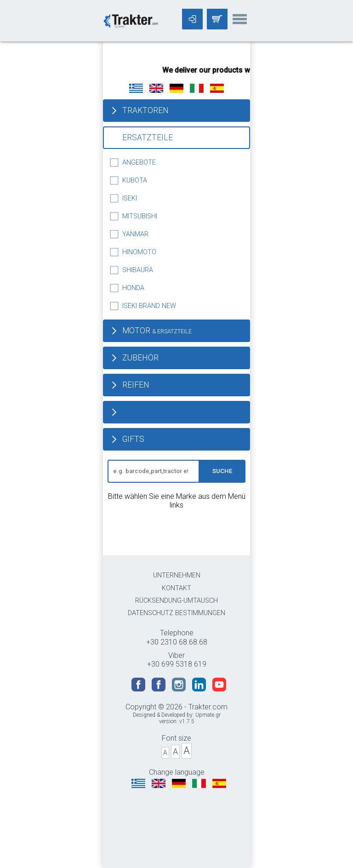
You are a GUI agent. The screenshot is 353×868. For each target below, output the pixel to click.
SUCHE (222, 471)
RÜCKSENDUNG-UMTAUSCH (176, 601)
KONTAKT (176, 588)
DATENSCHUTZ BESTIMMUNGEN (176, 613)
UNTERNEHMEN (177, 575)
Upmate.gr (208, 715)
